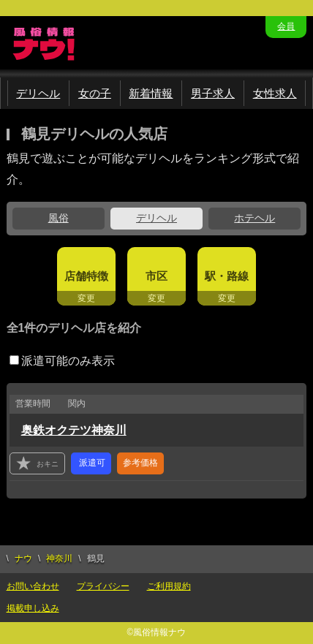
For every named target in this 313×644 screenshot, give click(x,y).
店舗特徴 (86, 276)
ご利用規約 (169, 586)
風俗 (59, 218)
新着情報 (151, 93)
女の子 (95, 93)
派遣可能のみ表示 (62, 361)
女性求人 (275, 93)
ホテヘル (254, 218)
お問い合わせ (33, 586)
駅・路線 (227, 276)
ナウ (23, 558)
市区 (156, 276)
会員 (286, 26)
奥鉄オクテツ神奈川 (74, 430)
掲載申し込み (33, 608)
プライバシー (103, 586)
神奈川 (59, 558)
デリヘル (38, 93)
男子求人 (213, 93)
